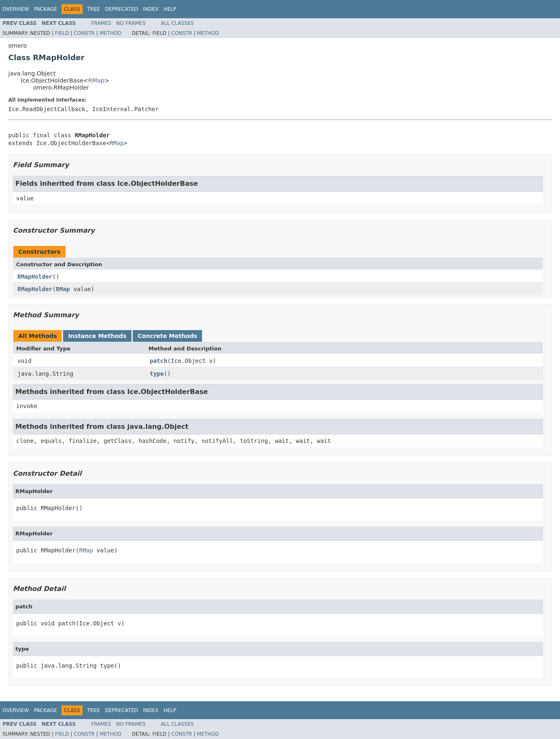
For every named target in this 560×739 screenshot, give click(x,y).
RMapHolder (35, 277)
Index (151, 9)
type (157, 374)
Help (170, 9)
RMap (96, 80)
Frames (101, 23)
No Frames (131, 23)
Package (45, 9)
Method (111, 33)
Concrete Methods (168, 336)
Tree (94, 9)
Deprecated (122, 9)
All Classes (177, 23)
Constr (84, 33)
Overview (16, 9)
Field (62, 33)
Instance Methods (97, 336)
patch (158, 361)
